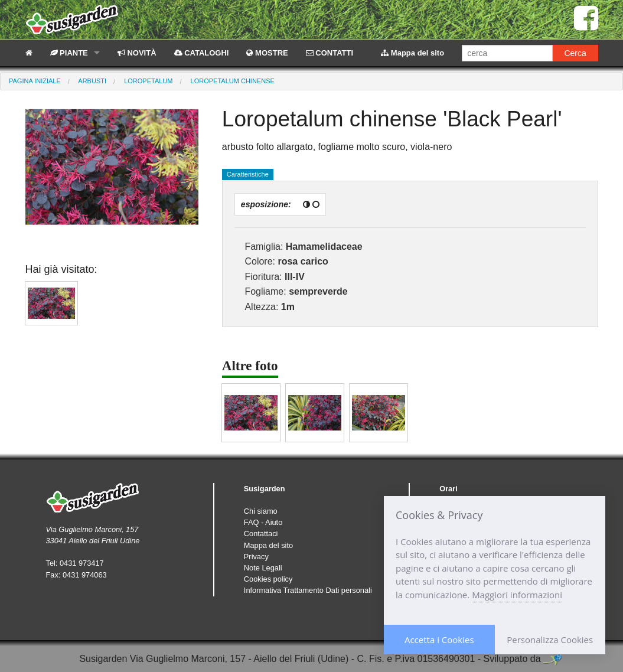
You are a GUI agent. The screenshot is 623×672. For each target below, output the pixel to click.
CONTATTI (330, 53)
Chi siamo (261, 511)
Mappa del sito (412, 53)
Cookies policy (268, 579)
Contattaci (261, 534)
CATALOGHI (202, 53)
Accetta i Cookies (439, 640)
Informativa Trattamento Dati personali (308, 590)
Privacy (256, 557)
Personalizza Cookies (550, 640)
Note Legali (263, 568)
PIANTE (69, 53)
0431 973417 (82, 563)
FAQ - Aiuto (263, 522)
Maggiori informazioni (517, 595)
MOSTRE (267, 53)
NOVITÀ (137, 53)
